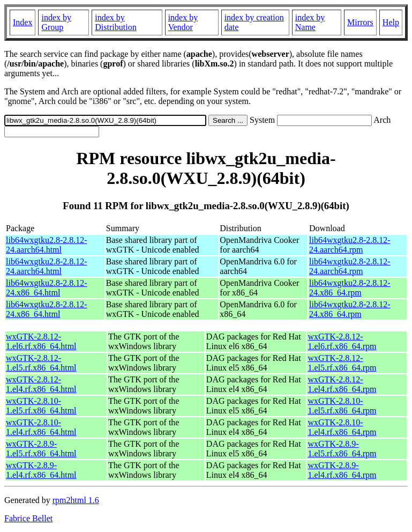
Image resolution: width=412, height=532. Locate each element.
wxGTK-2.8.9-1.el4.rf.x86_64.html (41, 470)
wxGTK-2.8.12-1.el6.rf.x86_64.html (41, 341)
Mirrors (360, 22)
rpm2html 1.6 (76, 500)
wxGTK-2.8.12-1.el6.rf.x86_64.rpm (342, 341)
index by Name (310, 22)
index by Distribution (115, 22)
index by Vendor (183, 22)
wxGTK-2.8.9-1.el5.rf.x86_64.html (41, 449)
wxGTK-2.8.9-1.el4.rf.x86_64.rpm (342, 470)
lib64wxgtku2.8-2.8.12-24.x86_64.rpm (350, 288)
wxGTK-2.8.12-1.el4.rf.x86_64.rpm (342, 384)
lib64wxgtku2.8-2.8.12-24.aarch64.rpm (350, 245)
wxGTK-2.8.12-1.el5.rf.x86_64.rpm (342, 363)
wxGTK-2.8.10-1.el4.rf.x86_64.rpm (342, 427)
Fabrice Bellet (28, 518)
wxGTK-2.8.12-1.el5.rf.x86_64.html (41, 363)
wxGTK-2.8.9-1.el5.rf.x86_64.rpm (342, 449)
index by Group (56, 22)
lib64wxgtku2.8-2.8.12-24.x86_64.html (47, 288)
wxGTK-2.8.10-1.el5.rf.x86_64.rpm (342, 406)
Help (391, 22)
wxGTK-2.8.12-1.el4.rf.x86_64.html (41, 384)
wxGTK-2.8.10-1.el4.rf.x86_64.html (41, 427)
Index (23, 22)
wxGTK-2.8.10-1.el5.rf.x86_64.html (41, 406)
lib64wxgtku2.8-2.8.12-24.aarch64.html (47, 245)
